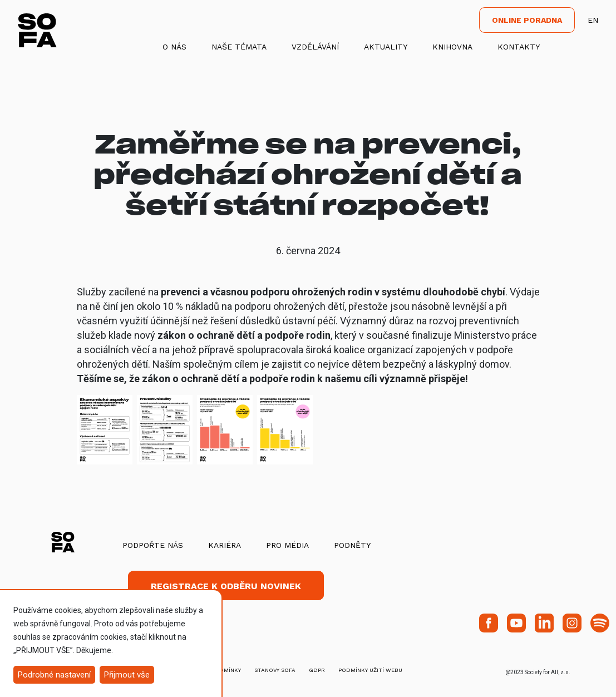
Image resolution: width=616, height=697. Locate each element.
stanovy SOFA (275, 670)
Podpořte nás (153, 545)
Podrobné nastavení (54, 675)
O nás (174, 47)
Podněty (352, 545)
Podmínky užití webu (370, 670)
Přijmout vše (127, 675)
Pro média (287, 545)
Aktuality (386, 47)
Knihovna (452, 47)
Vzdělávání (315, 47)
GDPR (317, 670)
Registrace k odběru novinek (226, 586)
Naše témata (239, 47)
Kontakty (519, 47)
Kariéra (225, 545)
